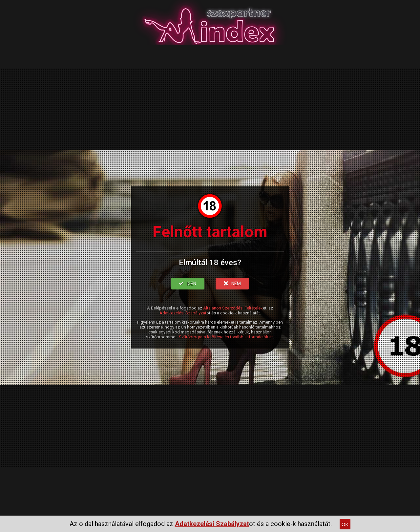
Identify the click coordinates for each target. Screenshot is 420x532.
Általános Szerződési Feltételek (233, 308)
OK (345, 524)
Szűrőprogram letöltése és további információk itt (226, 337)
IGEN (188, 284)
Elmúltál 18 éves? (210, 263)
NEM (232, 284)
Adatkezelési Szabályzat (183, 313)
